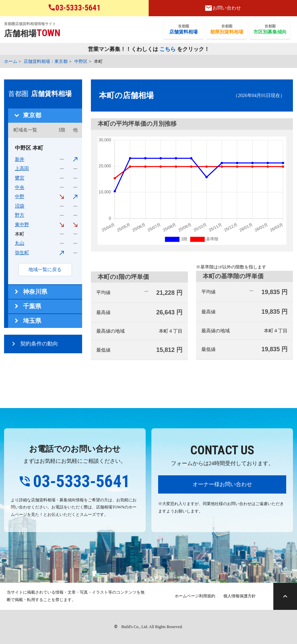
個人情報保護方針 (240, 596)
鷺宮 (20, 178)
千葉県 (32, 306)
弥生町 (22, 253)
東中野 (22, 225)
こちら (168, 50)
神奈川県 (35, 292)
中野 (20, 197)
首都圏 (183, 30)
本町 (20, 234)
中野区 (81, 61)
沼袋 (20, 206)
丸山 (20, 243)
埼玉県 (32, 321)
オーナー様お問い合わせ (222, 484)
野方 (20, 215)
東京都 (32, 115)
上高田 (22, 169)
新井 (20, 159)
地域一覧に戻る (45, 270)
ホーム (11, 61)
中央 (20, 187)
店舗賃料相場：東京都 (46, 61)
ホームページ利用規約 (195, 596)
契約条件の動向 (39, 344)
